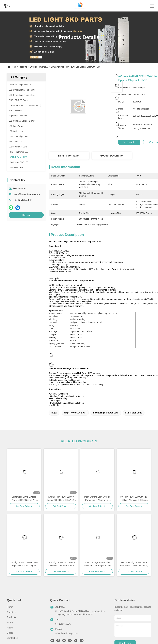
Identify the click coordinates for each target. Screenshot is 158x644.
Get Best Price (129, 142)
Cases (10, 633)
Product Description (112, 156)
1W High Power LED (39, 67)
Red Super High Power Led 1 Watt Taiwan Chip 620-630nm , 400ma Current (134, 564)
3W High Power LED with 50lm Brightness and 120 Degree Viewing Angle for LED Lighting (24, 564)
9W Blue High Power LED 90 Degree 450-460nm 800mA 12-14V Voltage (61, 499)
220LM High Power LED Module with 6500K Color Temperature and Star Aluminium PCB (61, 564)
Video (10, 623)
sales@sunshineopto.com (26, 194)
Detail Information (69, 156)
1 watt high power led (105, 413)
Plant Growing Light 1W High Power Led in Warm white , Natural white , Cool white (97, 499)
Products (23, 67)
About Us (12, 612)
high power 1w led (75, 413)
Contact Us (13, 638)
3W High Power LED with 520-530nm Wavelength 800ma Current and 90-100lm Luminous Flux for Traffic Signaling (134, 499)
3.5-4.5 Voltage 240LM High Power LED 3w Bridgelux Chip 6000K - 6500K (97, 564)
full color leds (134, 413)
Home (14, 67)
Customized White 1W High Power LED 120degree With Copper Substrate (24, 499)
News (10, 628)
